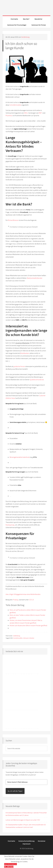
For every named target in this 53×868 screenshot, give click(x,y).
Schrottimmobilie (15, 105)
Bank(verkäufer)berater (35, 278)
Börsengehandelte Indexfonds (20, 457)
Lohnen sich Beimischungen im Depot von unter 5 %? (23, 820)
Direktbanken (25, 353)
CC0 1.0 (31, 600)
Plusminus (9, 115)
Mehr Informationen (11, 864)
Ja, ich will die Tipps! (15, 791)
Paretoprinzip (10, 525)
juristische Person (19, 366)
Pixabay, (16, 600)
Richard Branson (13, 220)
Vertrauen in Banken (29, 638)
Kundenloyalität (18, 638)
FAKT (41, 113)
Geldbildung (26, 7)
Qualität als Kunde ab (37, 380)
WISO (26, 113)
